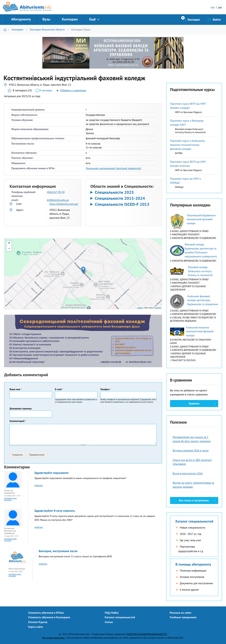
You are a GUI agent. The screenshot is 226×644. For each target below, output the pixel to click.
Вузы (46, 19)
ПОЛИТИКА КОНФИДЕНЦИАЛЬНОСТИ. (147, 634)
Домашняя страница (21, 408)
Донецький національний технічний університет (114, 168)
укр (213, 7)
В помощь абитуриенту (193, 564)
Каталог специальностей (194, 521)
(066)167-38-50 (56, 192)
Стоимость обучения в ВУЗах (46, 613)
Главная (6, 30)
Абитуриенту (21, 19)
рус (220, 7)
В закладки (46, 90)
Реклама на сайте (181, 613)
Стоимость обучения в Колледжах (49, 617)
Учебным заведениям (183, 617)
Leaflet (140, 308)
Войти (217, 20)
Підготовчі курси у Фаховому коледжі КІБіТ (187, 123)
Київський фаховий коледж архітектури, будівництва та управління (203, 300)
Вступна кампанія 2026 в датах (191, 451)
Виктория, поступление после (58, 551)
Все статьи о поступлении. (194, 500)
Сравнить (194, 403)
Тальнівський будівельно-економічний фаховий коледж (202, 219)
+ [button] (9, 243)
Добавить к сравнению (73, 90)
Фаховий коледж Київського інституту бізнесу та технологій (200, 271)
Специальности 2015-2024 (120, 198)
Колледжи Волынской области (47, 30)
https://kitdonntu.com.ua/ (64, 204)
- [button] (9, 249)
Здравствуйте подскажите (51, 473)
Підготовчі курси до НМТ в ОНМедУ (185, 181)
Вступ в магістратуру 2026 (188, 473)
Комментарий (18, 421)
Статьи (109, 622)
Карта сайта (36, 627)
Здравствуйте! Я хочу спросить (54, 511)
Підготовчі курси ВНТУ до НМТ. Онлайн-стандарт (188, 106)
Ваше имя (16, 389)
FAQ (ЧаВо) (112, 613)
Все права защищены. (54, 638)
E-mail (59, 389)
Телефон (106, 389)
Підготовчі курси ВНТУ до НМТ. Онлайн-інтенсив (188, 164)
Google (158, 308)
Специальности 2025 (114, 192)
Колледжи (70, 19)
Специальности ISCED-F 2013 (122, 204)
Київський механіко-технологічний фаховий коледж (200, 331)
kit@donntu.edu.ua (58, 200)
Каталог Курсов (38, 622)
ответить (39, 485)
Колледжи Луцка (81, 30)
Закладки (194, 20)
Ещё (93, 19)
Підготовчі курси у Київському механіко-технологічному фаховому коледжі (187, 145)
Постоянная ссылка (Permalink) (10, 499)
